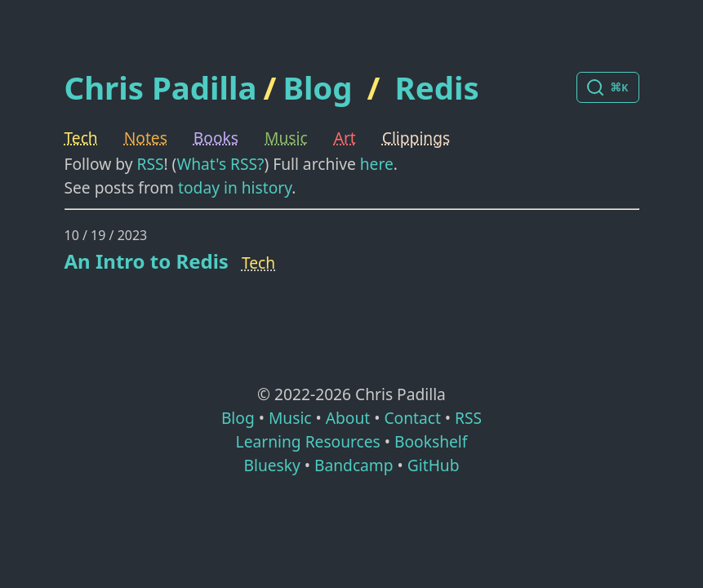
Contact (412, 418)
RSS (150, 164)
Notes (146, 138)
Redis (437, 87)
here (377, 164)
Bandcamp (354, 465)
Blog (317, 87)
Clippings (416, 138)
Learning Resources (308, 441)
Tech (81, 138)
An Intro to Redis (147, 261)
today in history (235, 187)
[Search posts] (607, 87)
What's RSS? (220, 164)
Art (345, 138)
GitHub (434, 465)
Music (286, 138)
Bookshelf (431, 441)
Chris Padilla (161, 88)
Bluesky (271, 465)
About (348, 418)
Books (216, 138)
